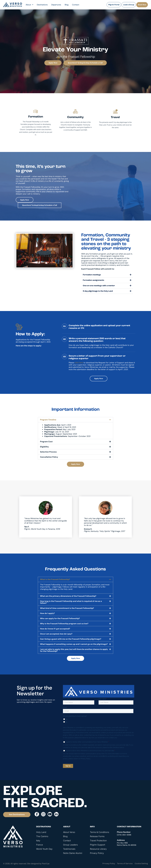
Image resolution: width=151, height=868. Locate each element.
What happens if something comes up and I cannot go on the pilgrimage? (74, 644)
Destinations (42, 5)
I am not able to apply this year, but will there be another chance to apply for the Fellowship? (74, 650)
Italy (38, 841)
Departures (56, 5)
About (29, 5)
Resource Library (98, 849)
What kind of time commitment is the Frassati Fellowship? (67, 608)
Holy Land (41, 832)
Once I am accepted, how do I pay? (56, 634)
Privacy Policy (97, 853)
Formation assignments (93, 280)
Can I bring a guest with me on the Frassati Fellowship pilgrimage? (71, 639)
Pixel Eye (46, 864)
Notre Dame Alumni (73, 853)
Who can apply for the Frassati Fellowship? (60, 618)
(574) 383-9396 (124, 835)
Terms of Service (125, 864)
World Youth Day (44, 849)
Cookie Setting (141, 864)
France (40, 845)
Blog (67, 5)
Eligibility (44, 447)
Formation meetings (92, 275)
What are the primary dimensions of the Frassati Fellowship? (68, 596)
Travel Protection (98, 841)
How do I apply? (47, 613)
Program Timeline (48, 420)
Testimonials (69, 849)
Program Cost (46, 442)
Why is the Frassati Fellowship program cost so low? (64, 624)
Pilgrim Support (98, 845)
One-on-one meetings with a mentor (99, 286)
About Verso (69, 832)
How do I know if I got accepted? (55, 629)
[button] (107, 275)
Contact (76, 5)
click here (79, 363)
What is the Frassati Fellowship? (55, 579)
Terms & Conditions (100, 832)
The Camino (42, 836)
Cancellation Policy (49, 457)
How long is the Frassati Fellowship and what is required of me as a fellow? (71, 602)
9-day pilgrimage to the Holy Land (98, 291)
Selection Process (48, 452)
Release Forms (97, 836)
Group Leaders (70, 845)
